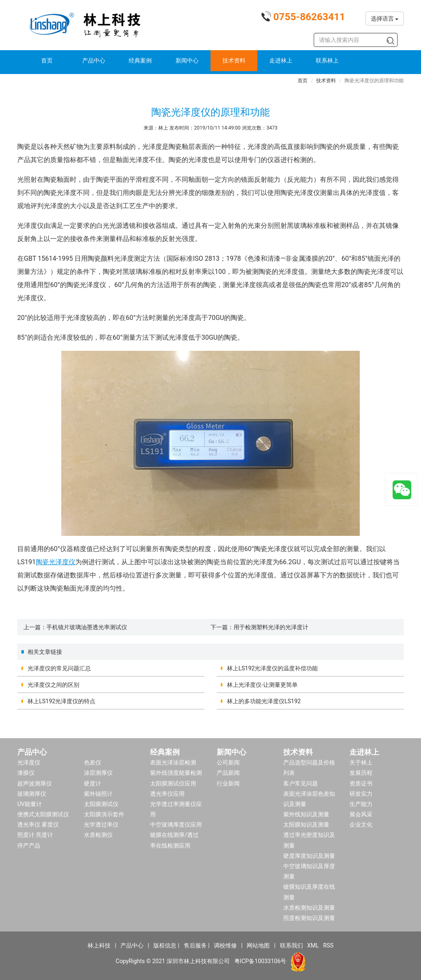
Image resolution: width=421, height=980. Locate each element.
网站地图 (258, 945)
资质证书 (361, 783)
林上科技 (99, 945)
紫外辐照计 (98, 794)
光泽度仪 (29, 762)
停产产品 (29, 846)
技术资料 (234, 60)
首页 (47, 60)
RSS (328, 945)
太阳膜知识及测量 (306, 825)
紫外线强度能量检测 (176, 773)
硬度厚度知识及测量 (309, 856)
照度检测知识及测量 (309, 918)
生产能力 (361, 804)
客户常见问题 (301, 783)
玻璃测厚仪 (32, 794)
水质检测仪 (98, 835)
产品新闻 (228, 773)
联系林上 (327, 60)
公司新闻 (228, 762)
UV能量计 (30, 804)
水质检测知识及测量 (309, 908)
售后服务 (195, 945)
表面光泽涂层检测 (173, 762)
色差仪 (93, 762)
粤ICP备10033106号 (260, 961)
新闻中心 (187, 60)
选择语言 (385, 19)
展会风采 (361, 814)
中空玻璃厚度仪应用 (176, 825)
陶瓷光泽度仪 (56, 562)
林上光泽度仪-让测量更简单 (262, 685)
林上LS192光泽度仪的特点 (61, 701)
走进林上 (281, 60)
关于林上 (361, 762)
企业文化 (361, 825)
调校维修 (225, 945)
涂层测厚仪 (98, 773)
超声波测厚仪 (35, 783)
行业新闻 (228, 783)
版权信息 (165, 945)
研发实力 (361, 794)
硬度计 (93, 783)
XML (313, 945)
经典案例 (140, 60)
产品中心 (94, 60)
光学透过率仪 (101, 825)
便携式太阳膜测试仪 (43, 814)
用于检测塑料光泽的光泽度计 (271, 627)
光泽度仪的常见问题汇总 (59, 668)
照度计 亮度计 (35, 835)
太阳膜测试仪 (101, 804)
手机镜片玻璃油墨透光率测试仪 (87, 627)
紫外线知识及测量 (306, 814)
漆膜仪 (26, 773)
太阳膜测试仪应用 (173, 783)
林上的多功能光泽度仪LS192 (264, 701)
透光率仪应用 (167, 794)
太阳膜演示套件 (104, 814)
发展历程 (361, 773)
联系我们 (291, 945)
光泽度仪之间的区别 (53, 685)
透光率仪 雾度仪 (38, 825)
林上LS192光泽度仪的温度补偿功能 (272, 668)
